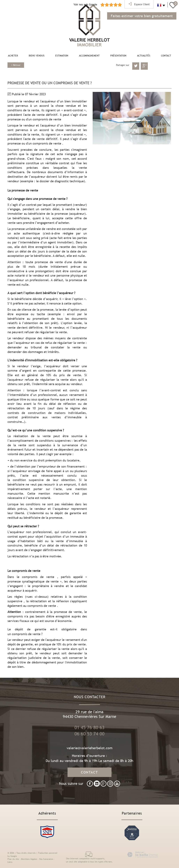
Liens (10, 862)
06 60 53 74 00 (89, 734)
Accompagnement (89, 56)
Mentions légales (29, 859)
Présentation (118, 56)
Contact (166, 56)
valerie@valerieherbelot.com (90, 748)
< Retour (16, 65)
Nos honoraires (46, 859)
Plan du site (13, 859)
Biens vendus (37, 56)
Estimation (62, 56)
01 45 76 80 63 (89, 728)
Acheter (13, 56)
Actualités (144, 56)
